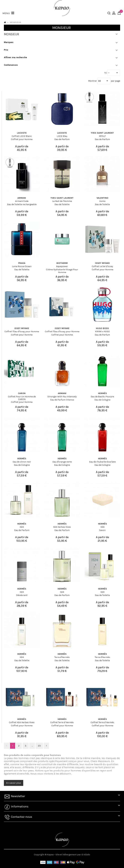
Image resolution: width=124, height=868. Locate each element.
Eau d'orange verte (62, 462)
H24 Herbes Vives (62, 527)
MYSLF (102, 136)
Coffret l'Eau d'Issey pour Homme (22, 332)
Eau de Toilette (62, 204)
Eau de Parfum (62, 139)
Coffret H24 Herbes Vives (22, 722)
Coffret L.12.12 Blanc (22, 136)
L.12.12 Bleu (62, 136)
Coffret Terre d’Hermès (62, 722)
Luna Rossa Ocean (22, 266)
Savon (102, 530)
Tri (106, 73)
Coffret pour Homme (22, 139)
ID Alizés (86, 855)
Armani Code (22, 201)
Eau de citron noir (22, 462)
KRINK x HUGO (102, 332)
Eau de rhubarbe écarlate (102, 462)
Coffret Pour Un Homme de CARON (22, 398)
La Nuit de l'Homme (62, 201)
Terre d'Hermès (62, 657)
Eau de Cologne (102, 400)
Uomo (102, 201)
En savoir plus (14, 783)
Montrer (93, 81)
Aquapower (62, 266)
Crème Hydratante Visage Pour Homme (62, 271)
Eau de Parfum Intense (62, 400)
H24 (22, 527)
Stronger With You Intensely (62, 397)
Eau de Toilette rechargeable (22, 204)
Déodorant (22, 595)
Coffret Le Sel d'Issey (102, 266)
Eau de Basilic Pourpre (102, 397)
